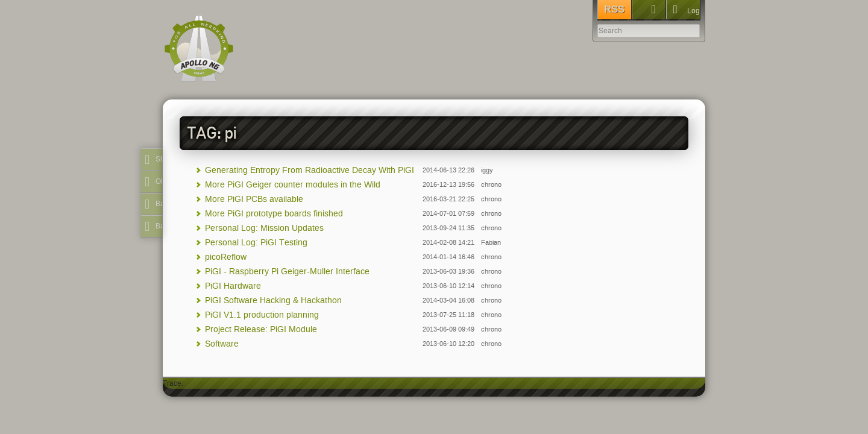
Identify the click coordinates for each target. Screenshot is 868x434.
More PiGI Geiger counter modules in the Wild (293, 185)
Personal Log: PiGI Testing (256, 243)
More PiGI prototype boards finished (274, 214)
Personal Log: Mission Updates (264, 228)
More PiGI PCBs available (254, 199)
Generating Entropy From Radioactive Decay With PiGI (310, 170)
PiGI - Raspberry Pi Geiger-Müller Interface (287, 272)
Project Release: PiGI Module (261, 329)
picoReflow (226, 257)
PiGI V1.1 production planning (262, 315)
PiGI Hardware (233, 286)
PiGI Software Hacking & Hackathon (273, 300)
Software (222, 344)
